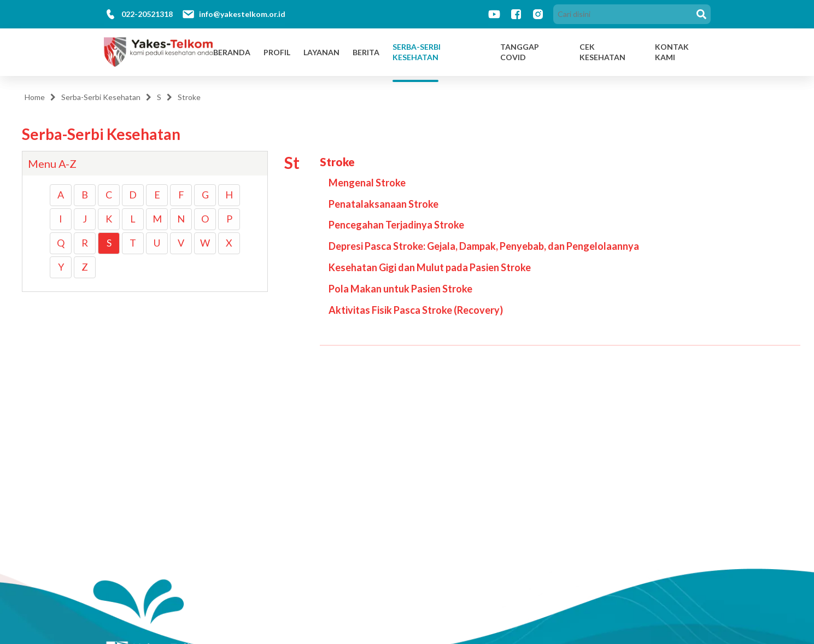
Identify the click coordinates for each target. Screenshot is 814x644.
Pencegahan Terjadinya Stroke (396, 225)
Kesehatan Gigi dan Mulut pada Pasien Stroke (430, 267)
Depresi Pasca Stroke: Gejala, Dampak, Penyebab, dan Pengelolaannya (484, 246)
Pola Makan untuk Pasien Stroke (400, 289)
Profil (277, 52)
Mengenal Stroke (367, 183)
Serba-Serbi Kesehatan (417, 52)
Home (35, 97)
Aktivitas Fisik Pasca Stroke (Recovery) (416, 310)
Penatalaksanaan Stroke (383, 204)
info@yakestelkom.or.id (242, 14)
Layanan (321, 52)
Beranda (232, 52)
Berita (366, 52)
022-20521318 (147, 14)
